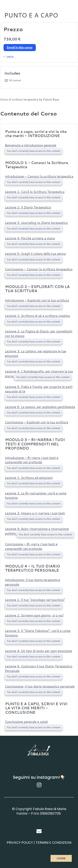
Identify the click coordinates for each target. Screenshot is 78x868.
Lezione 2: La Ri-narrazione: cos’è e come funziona (36, 495)
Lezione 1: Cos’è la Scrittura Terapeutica (35, 192)
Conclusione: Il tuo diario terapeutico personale (40, 686)
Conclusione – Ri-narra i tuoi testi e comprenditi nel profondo (31, 546)
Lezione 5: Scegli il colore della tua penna (35, 254)
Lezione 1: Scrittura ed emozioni (29, 478)
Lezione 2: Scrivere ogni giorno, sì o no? (34, 615)
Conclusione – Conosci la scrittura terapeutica (39, 269)
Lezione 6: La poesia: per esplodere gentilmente (40, 407)
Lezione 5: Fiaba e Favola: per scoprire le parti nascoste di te (39, 389)
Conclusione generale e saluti (26, 722)
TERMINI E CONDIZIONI (53, 843)
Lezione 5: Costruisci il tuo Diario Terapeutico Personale (38, 668)
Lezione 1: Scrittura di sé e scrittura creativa (37, 316)
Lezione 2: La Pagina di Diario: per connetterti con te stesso (38, 333)
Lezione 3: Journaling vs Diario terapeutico (36, 223)
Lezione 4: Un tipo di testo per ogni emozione (38, 651)
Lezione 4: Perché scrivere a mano (30, 238)
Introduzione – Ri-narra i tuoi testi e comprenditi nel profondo (32, 460)
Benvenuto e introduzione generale (30, 145)
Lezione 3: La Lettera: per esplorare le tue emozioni (35, 353)
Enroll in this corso (20, 48)
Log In (10, 56)
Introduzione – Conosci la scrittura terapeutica (39, 176)
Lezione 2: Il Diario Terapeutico (28, 207)
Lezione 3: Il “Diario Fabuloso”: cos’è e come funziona (38, 633)
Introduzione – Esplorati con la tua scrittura (37, 300)
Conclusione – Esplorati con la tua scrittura (36, 422)
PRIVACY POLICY (20, 843)
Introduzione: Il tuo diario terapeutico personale (32, 582)
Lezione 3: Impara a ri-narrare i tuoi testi (35, 513)
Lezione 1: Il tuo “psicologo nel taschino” (35, 600)
